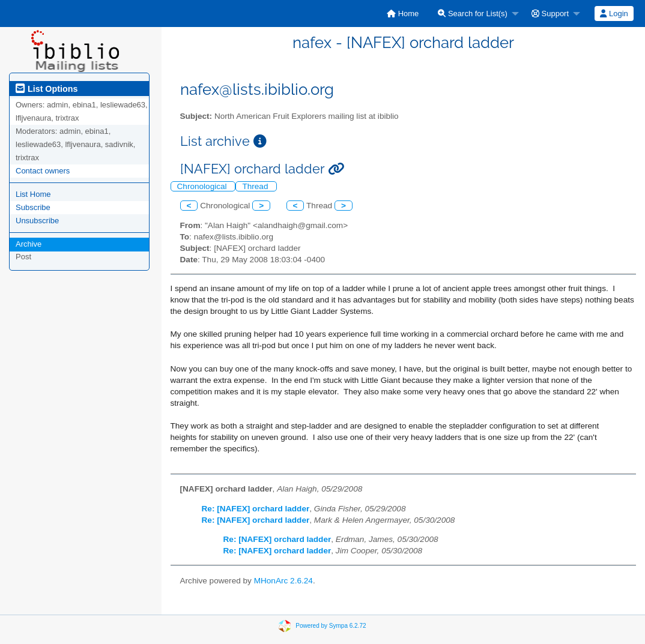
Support (550, 14)
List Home (33, 194)
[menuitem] (403, 14)
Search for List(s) (473, 14)
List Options (47, 89)
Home (403, 14)
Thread (256, 186)
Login (614, 14)
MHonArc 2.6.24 (283, 581)
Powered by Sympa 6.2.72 (331, 625)
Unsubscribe (37, 221)
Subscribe (33, 207)
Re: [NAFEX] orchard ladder (256, 509)
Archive (29, 244)
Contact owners (43, 171)
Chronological (203, 186)
